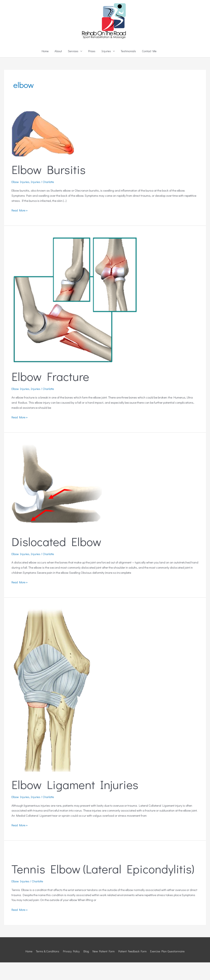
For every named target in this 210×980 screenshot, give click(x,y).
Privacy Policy (69, 969)
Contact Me (152, 69)
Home (42, 69)
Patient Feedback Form (134, 969)
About (56, 69)
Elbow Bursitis (49, 187)
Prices (91, 69)
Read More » (20, 228)
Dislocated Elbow (57, 559)
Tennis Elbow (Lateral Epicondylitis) (105, 886)
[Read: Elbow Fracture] (75, 317)
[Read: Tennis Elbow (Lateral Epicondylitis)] (12, 871)
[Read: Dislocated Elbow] (59, 503)
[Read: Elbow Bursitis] (43, 151)
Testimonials (130, 69)
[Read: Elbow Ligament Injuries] (52, 707)
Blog (85, 969)
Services (72, 69)
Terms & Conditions (44, 969)
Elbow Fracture (51, 394)
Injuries (106, 69)
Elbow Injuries (21, 200)
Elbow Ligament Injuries (76, 802)
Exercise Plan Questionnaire (171, 969)
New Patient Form (103, 969)
